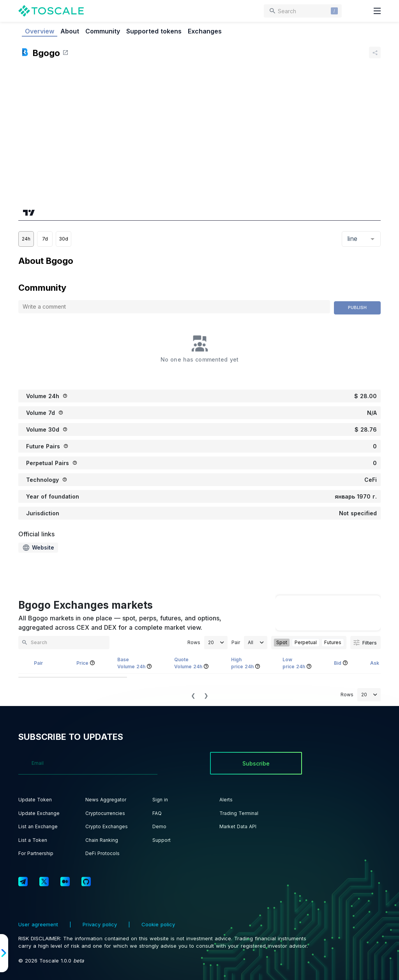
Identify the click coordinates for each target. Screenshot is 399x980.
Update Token (35, 800)
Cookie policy (157, 924)
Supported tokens (154, 31)
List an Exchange (38, 826)
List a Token (33, 840)
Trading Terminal (239, 813)
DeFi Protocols (102, 853)
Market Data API (238, 826)
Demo (159, 826)
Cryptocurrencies (105, 813)
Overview (40, 31)
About (70, 31)
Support (162, 840)
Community (103, 31)
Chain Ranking (102, 840)
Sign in (160, 800)
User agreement (39, 924)
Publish (357, 307)
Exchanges (205, 31)
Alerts (226, 800)
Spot (282, 642)
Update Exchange (39, 813)
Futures (333, 642)
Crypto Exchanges (107, 826)
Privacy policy (100, 924)
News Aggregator (106, 800)
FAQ (157, 813)
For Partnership (36, 853)
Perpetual (306, 642)
